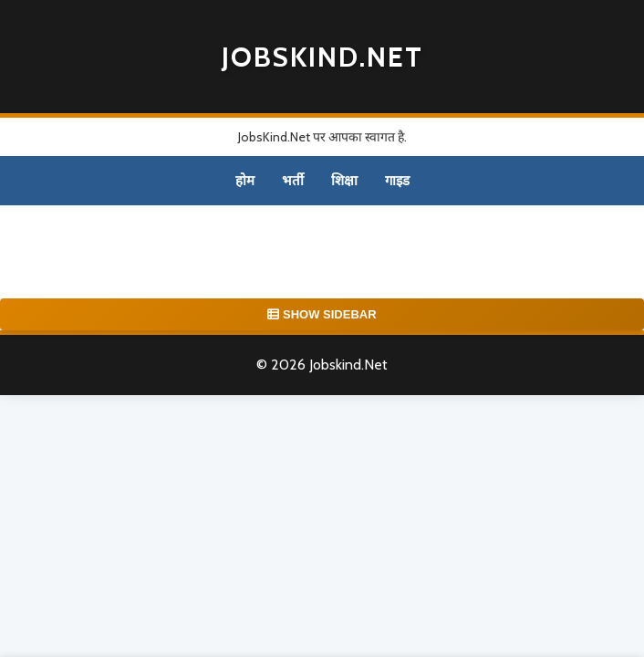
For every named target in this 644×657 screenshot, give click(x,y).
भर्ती (293, 181)
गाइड (397, 181)
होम (245, 181)
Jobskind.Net (322, 57)
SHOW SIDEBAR (322, 314)
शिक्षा (344, 181)
